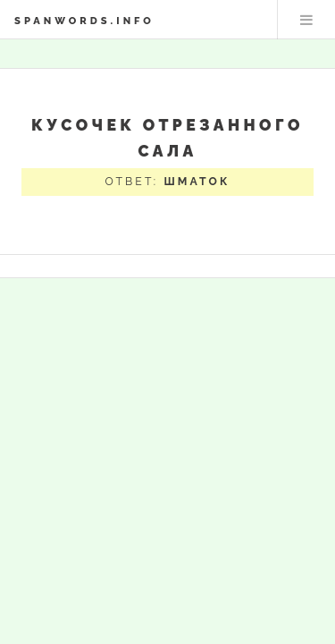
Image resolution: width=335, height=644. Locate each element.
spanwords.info (84, 21)
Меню (306, 20)
